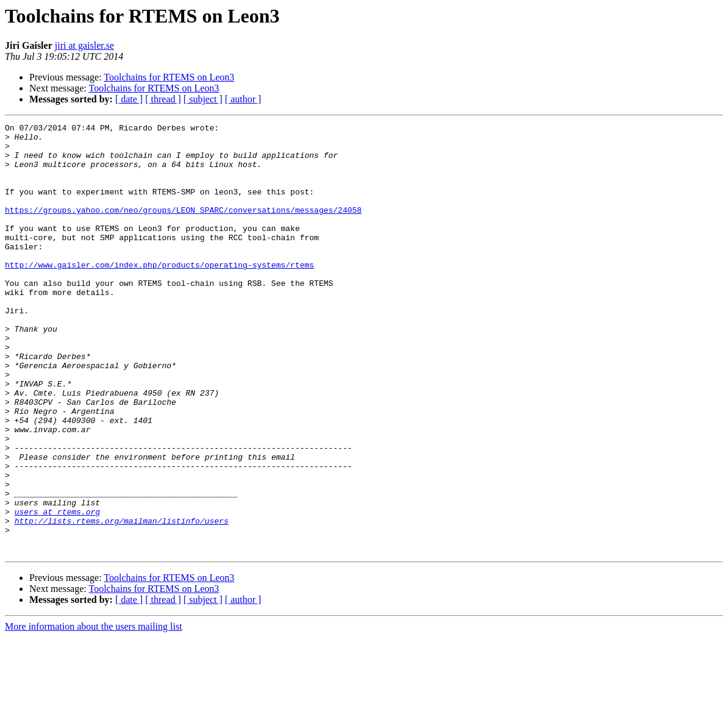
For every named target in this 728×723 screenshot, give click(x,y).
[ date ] (129, 99)
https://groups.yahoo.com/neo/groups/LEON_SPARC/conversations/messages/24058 (183, 228)
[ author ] (243, 99)
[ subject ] (203, 99)
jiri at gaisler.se (84, 45)
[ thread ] (163, 99)
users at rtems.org (57, 590)
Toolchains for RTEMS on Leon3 (169, 77)
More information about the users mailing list (94, 712)
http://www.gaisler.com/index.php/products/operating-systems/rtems (159, 294)
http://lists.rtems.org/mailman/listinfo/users (122, 601)
